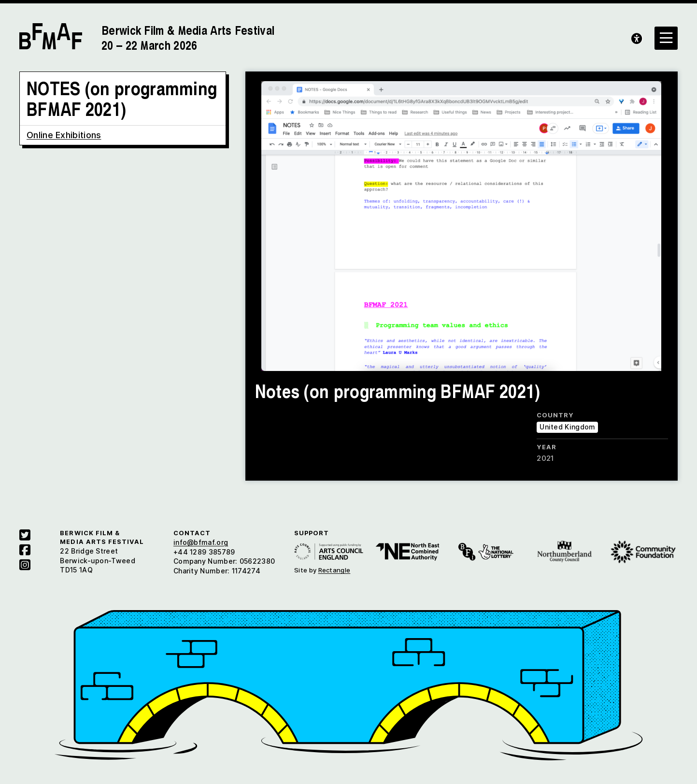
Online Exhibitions (64, 135)
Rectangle (334, 570)
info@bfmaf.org (201, 542)
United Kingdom (567, 427)
